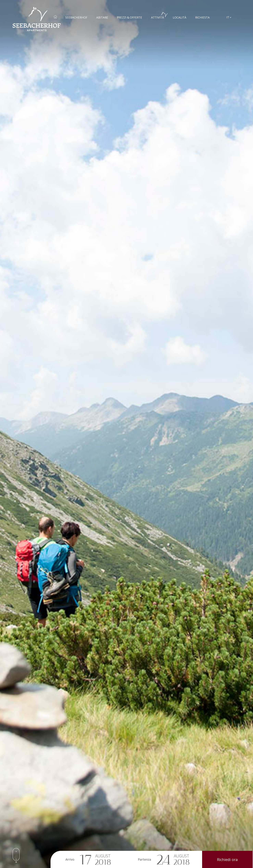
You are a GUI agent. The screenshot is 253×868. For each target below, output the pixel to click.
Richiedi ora (227, 859)
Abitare (104, 16)
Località (181, 16)
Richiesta (204, 16)
